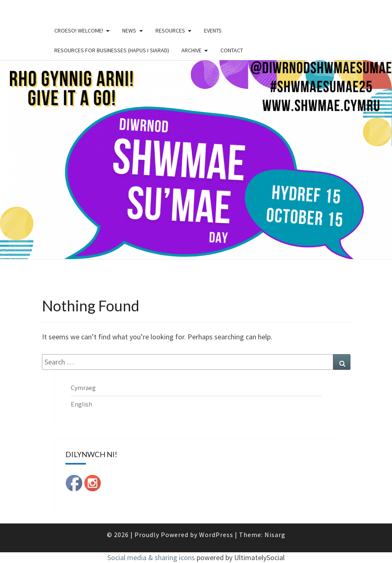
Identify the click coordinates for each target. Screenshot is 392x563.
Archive (191, 50)
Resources (170, 30)
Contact (232, 50)
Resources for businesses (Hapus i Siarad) (112, 50)
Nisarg (275, 535)
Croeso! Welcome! (79, 30)
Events (213, 30)
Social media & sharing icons (152, 557)
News (129, 30)
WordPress (216, 535)
